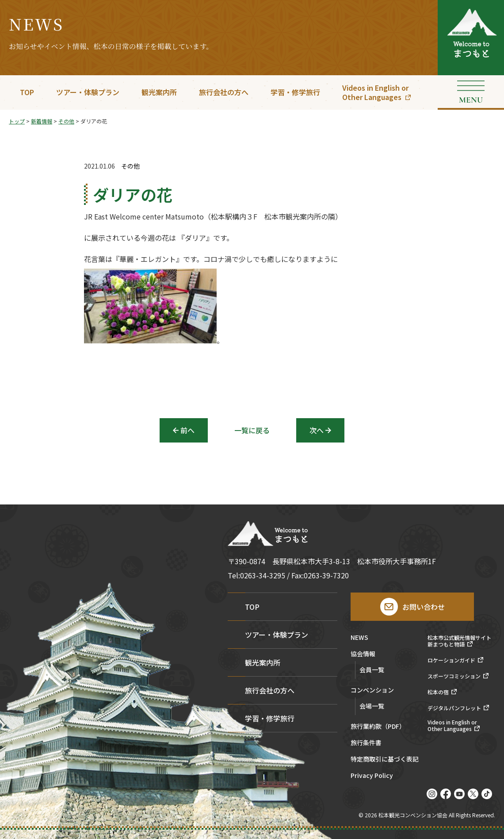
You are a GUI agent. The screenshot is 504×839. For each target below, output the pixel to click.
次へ (317, 430)
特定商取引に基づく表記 (385, 760)
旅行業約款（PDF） (378, 727)
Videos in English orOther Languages (375, 92)
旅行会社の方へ (224, 92)
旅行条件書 (366, 743)
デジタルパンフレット (454, 708)
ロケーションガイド (451, 660)
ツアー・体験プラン (88, 92)
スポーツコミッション (454, 676)
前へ (187, 430)
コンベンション (372, 691)
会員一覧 (372, 670)
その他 (130, 166)
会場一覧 (372, 706)
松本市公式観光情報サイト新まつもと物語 (459, 641)
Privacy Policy (372, 776)
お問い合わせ (424, 607)
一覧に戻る (252, 430)
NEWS (359, 638)
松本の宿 (438, 692)
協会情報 (363, 654)
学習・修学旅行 (295, 92)
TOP (27, 92)
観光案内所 (159, 92)
